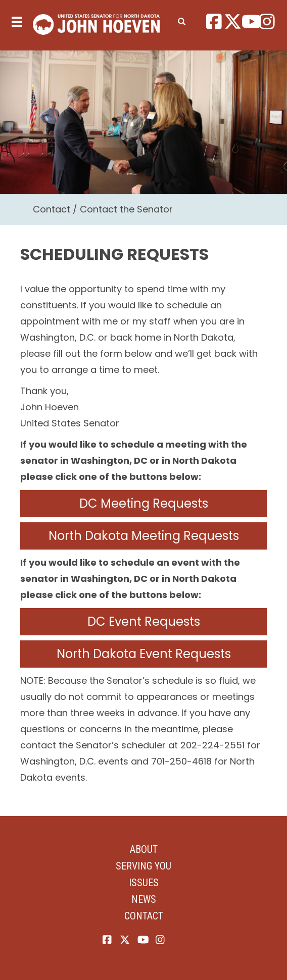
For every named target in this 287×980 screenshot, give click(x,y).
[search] (182, 20)
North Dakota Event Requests (144, 654)
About (144, 849)
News (144, 899)
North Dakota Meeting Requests (144, 536)
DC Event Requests (144, 621)
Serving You (143, 866)
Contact (52, 209)
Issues (144, 883)
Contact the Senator (126, 209)
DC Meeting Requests (144, 503)
